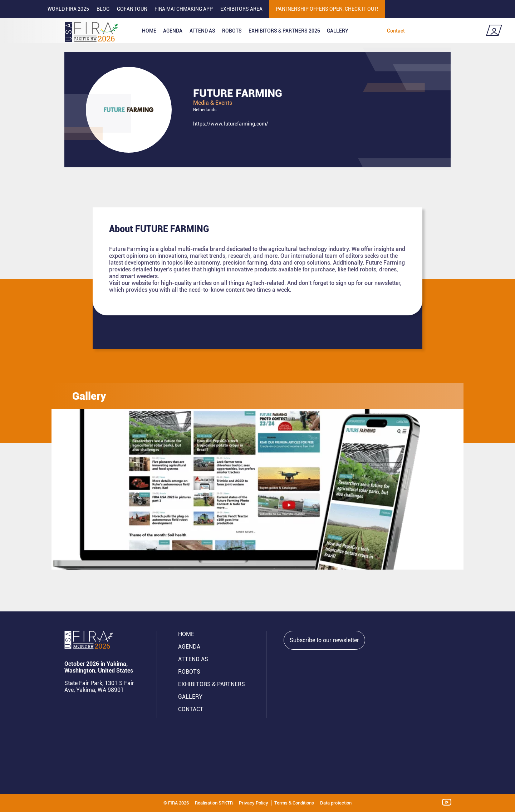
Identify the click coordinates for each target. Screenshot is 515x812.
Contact (396, 31)
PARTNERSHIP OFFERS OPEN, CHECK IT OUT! (327, 9)
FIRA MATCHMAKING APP (184, 9)
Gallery (338, 31)
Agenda (173, 31)
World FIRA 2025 (68, 9)
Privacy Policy (254, 803)
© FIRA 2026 (176, 803)
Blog (103, 9)
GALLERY (190, 697)
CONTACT (191, 709)
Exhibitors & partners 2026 (284, 31)
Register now (454, 31)
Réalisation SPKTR (214, 803)
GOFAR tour (132, 9)
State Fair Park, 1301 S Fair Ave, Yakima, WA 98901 (99, 686)
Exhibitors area (241, 9)
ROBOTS (232, 31)
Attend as (202, 31)
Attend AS (193, 659)
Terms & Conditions (294, 803)
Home (149, 31)
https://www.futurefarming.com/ (231, 124)
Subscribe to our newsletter (324, 640)
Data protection (336, 803)
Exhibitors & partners (212, 684)
